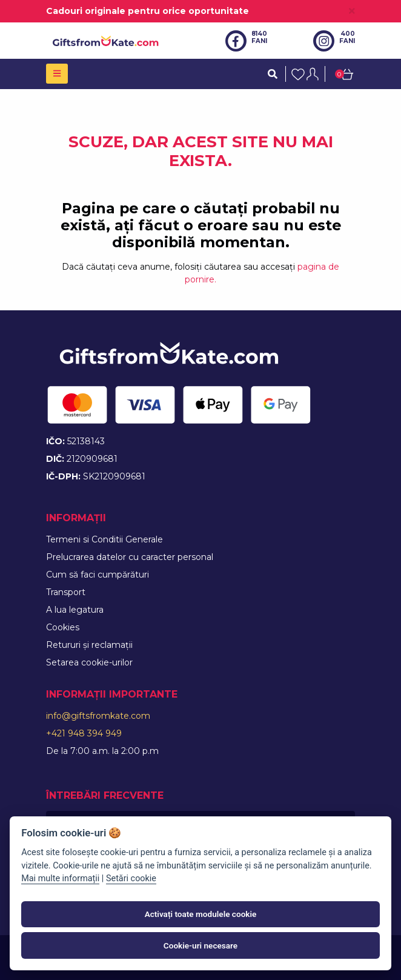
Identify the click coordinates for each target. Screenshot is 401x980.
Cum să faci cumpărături (98, 575)
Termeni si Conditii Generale (104, 539)
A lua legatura (75, 610)
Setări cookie (131, 878)
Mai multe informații (60, 878)
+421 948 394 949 (84, 733)
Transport (66, 592)
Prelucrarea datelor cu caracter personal (130, 557)
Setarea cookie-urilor (89, 662)
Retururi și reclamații (89, 645)
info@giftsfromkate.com (98, 716)
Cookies (63, 627)
